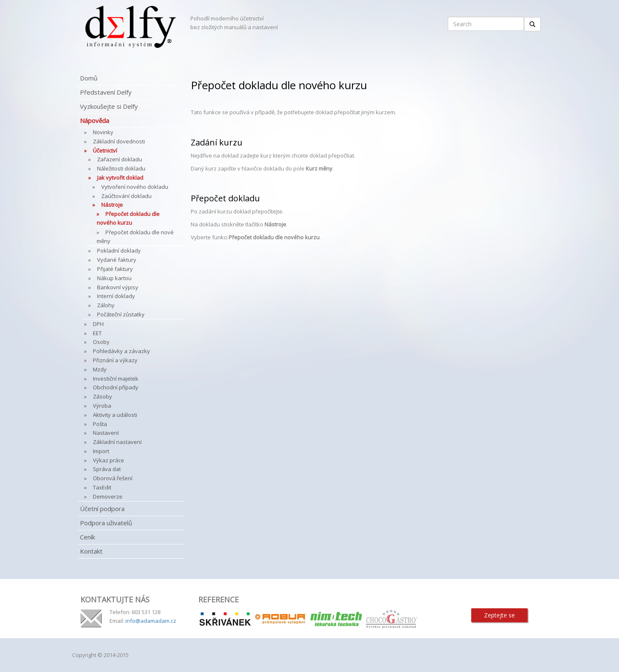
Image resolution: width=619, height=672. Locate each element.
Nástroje (112, 205)
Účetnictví (105, 150)
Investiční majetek (116, 379)
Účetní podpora (102, 509)
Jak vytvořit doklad (120, 178)
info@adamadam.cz (151, 621)
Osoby (101, 342)
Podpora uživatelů (106, 523)
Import (101, 451)
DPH (98, 324)
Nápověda (95, 120)
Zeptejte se (499, 615)
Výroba (102, 406)
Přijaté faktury (115, 269)
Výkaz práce (109, 460)
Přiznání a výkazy (115, 360)
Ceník (87, 537)
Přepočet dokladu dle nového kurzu (128, 218)
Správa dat (107, 469)
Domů (89, 78)
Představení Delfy (106, 92)
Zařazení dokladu (120, 159)
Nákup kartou (114, 278)
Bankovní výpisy (118, 287)
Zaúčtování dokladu (126, 196)
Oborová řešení (113, 478)
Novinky (103, 132)
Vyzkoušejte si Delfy (109, 106)
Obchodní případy (116, 387)
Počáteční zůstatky (121, 314)
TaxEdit (102, 487)
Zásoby (102, 396)
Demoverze (108, 496)
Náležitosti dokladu (121, 168)
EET (97, 333)
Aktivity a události (115, 415)
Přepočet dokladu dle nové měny (135, 237)
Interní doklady (116, 296)
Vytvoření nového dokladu (135, 187)
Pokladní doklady (119, 251)
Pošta (100, 424)
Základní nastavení (117, 442)
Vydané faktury (117, 260)
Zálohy (106, 305)
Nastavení (106, 433)
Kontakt (91, 551)
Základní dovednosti (119, 141)
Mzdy (100, 369)
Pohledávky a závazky (121, 351)
